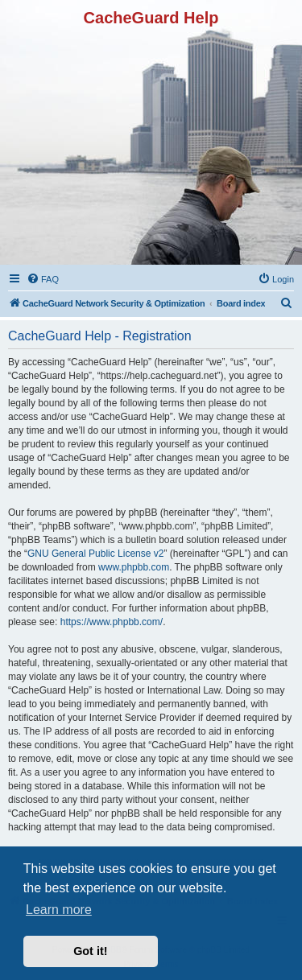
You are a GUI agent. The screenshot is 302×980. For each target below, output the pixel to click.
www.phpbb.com (134, 567)
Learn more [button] (59, 910)
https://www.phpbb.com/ (112, 622)
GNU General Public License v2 (95, 554)
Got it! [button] (90, 951)
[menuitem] (43, 279)
